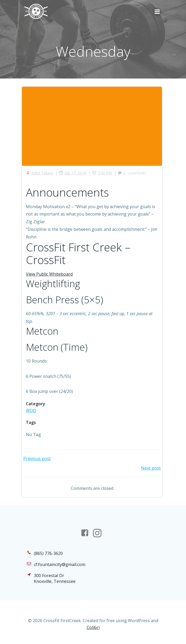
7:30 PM (102, 173)
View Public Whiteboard (49, 274)
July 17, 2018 (73, 173)
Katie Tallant (39, 173)
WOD (31, 411)
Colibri (93, 627)
